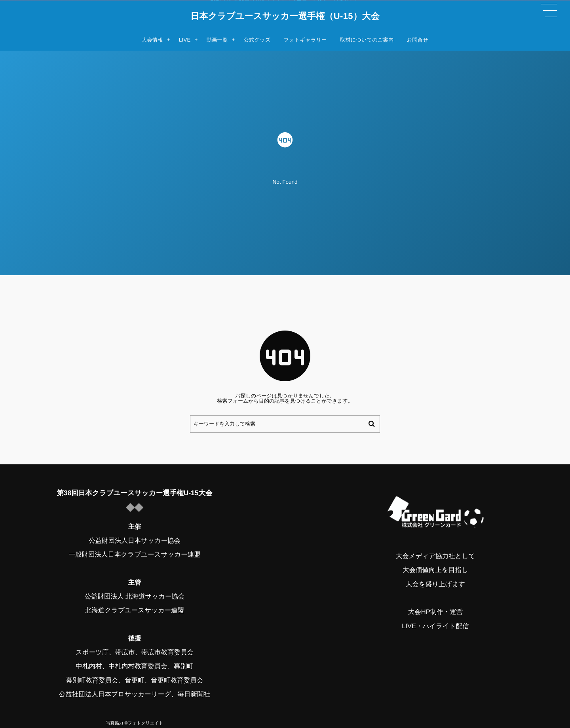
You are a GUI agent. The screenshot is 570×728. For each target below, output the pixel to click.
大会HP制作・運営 (435, 612)
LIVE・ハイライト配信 (435, 626)
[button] (549, 11)
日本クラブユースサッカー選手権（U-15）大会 (285, 16)
